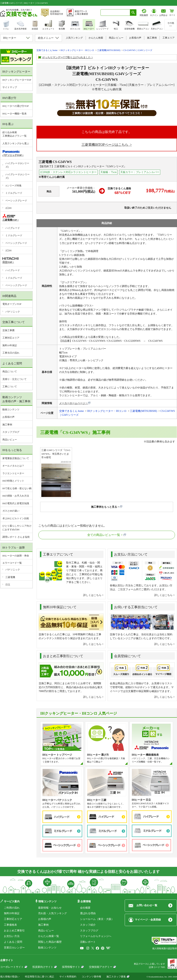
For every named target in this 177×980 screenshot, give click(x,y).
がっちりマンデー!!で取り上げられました (67, 57)
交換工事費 (8, 330)
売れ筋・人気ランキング (52, 913)
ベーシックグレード (16, 201)
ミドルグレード (14, 193)
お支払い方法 (12, 936)
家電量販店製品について (16, 458)
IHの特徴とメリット (13, 481)
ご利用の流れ (12, 908)
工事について (10, 387)
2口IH (8, 208)
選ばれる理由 (88, 913)
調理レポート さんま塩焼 (16, 537)
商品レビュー (10, 440)
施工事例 (7, 425)
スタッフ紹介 (88, 925)
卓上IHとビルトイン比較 (16, 518)
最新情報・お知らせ (50, 908)
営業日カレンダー (14, 948)
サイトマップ (10, 87)
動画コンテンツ (11, 410)
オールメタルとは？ (13, 466)
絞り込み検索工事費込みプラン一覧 (15, 134)
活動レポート (88, 942)
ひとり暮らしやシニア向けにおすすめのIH (17, 528)
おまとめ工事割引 (14, 931)
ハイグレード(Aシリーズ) (18, 176)
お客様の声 (8, 417)
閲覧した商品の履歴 (50, 942)
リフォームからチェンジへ (96, 936)
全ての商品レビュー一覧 (104, 535)
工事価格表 (10, 925)
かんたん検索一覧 (49, 936)
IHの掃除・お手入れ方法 (16, 496)
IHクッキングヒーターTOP (17, 80)
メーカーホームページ (72, 403)
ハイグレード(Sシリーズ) (17, 165)
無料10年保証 (10, 345)
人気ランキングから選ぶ (16, 143)
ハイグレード (13, 228)
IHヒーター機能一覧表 (15, 114)
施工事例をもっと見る (104, 507)
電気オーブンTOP (12, 304)
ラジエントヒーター (13, 473)
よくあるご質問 (13, 942)
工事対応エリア (11, 338)
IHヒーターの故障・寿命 (16, 556)
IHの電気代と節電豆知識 (16, 503)
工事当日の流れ (11, 353)
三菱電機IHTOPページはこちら (105, 145)
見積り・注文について (15, 379)
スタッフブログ (11, 432)
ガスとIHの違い (11, 511)
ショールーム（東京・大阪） (97, 919)
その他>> (171, 24)
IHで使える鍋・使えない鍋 (17, 488)
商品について (10, 372)
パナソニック (13, 312)
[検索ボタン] (133, 13)
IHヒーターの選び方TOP (16, 106)
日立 (8, 585)
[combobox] (115, 13)
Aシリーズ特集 (13, 186)
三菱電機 (10, 577)
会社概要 (85, 908)
